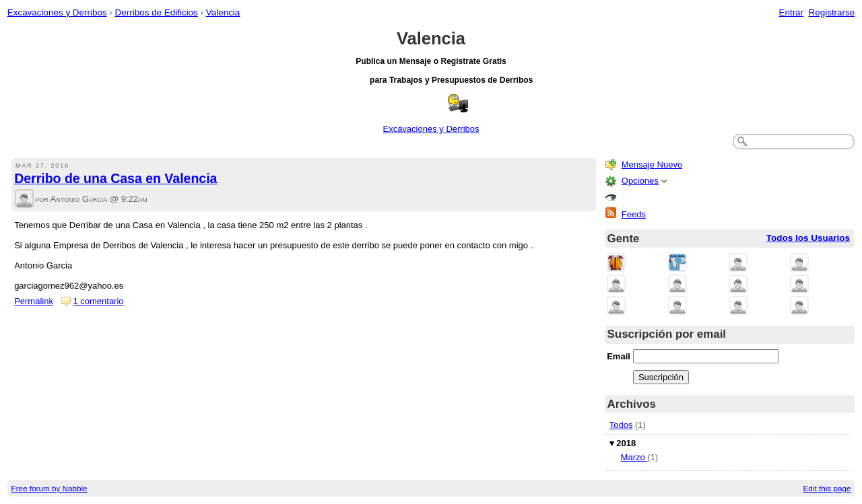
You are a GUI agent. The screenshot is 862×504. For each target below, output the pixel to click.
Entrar (791, 12)
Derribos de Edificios (157, 12)
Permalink (34, 301)
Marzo (634, 457)
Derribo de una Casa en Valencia (115, 178)
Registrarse (832, 12)
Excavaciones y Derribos (57, 12)
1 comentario (98, 301)
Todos (621, 425)
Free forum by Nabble (49, 488)
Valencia (223, 12)
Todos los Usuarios (808, 238)
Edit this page (827, 488)
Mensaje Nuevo (652, 165)
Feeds (634, 214)
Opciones (640, 181)
